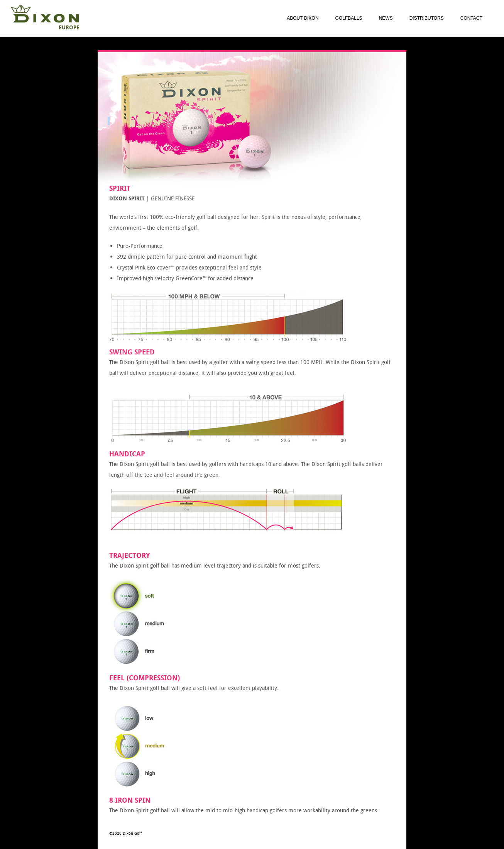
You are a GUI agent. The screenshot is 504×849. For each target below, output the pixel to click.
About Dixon (303, 18)
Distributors (427, 18)
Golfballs (349, 18)
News (386, 18)
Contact (471, 18)
